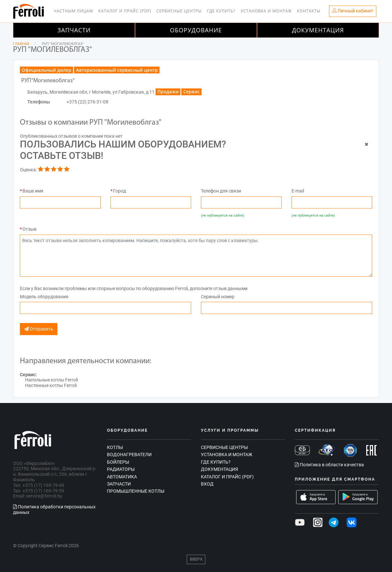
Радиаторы (121, 469)
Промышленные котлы (136, 491)
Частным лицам (74, 11)
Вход (207, 484)
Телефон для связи (221, 191)
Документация (318, 30)
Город (120, 191)
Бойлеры (118, 462)
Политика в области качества (329, 465)
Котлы (115, 447)
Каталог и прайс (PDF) (125, 11)
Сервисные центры (179, 11)
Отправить (39, 329)
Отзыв (30, 229)
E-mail (298, 191)
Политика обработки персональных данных (54, 510)
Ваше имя (33, 191)
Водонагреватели (129, 455)
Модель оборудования (44, 297)
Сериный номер (218, 297)
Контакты (309, 11)
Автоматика (122, 477)
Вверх (196, 559)
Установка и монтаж (266, 11)
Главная (21, 44)
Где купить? (221, 11)
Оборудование (196, 30)
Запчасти (74, 30)
